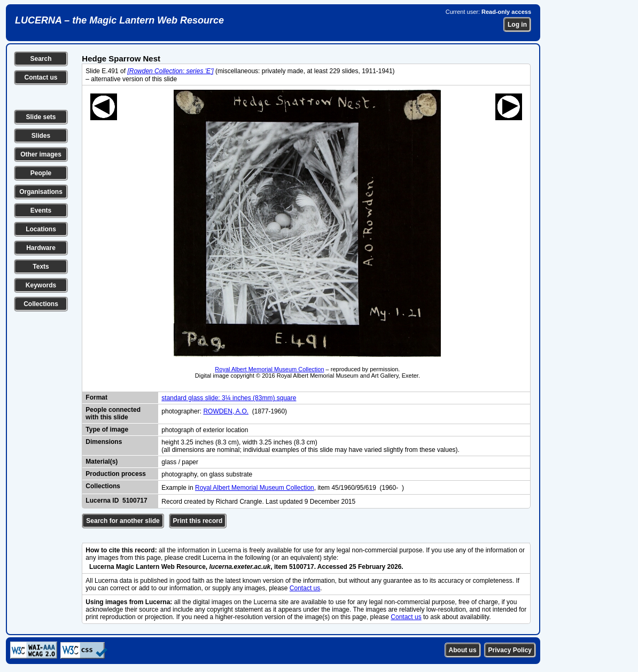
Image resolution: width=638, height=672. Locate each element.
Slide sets (41, 117)
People (41, 173)
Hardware (41, 248)
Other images (41, 154)
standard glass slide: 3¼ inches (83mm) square (229, 398)
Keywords (41, 285)
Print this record (198, 521)
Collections (41, 304)
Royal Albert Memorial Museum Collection (269, 369)
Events (41, 210)
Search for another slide (123, 521)
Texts (41, 267)
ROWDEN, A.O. (226, 411)
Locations (41, 229)
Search (41, 59)
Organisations (41, 192)
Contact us (41, 77)
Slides (41, 136)
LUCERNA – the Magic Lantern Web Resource (119, 20)
